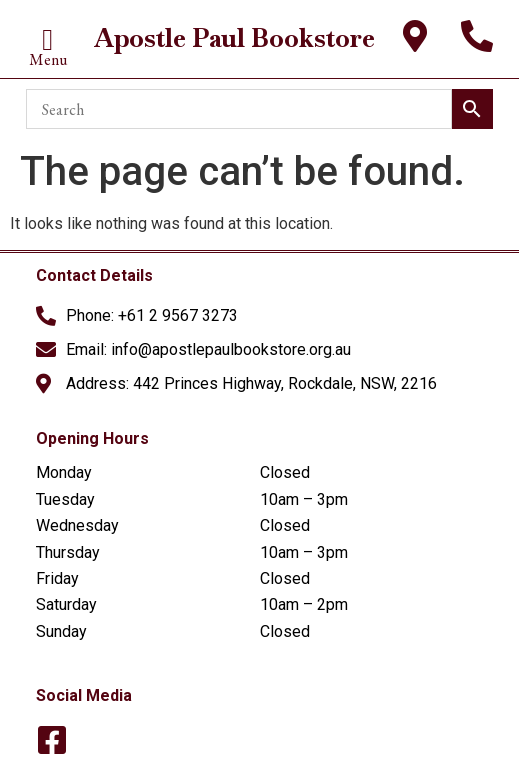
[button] (48, 40)
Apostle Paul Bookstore (234, 38)
